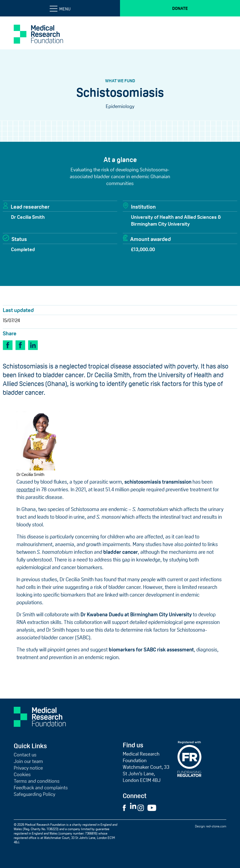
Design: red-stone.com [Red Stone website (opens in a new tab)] (211, 826)
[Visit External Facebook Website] (126, 807)
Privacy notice (28, 768)
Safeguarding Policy (34, 794)
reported (26, 490)
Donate (180, 8)
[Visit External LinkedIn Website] (134, 807)
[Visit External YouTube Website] (154, 807)
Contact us (25, 755)
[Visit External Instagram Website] (142, 807)
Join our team (28, 761)
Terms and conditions (37, 781)
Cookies (22, 775)
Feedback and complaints (41, 788)
